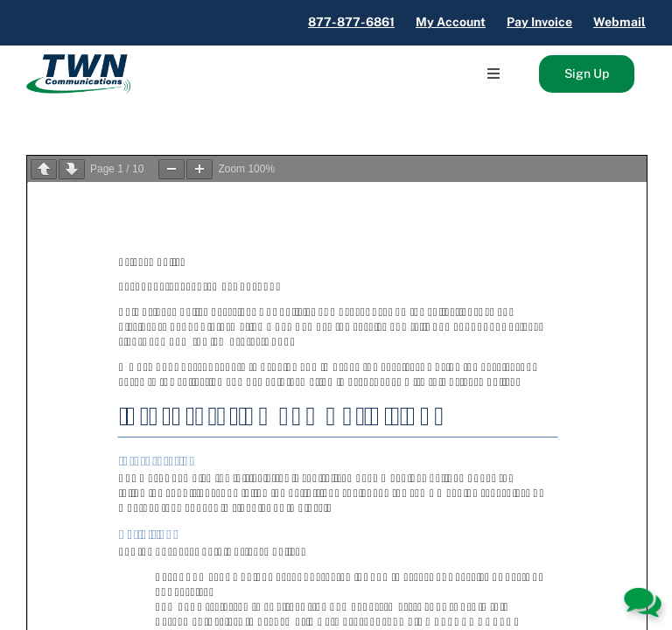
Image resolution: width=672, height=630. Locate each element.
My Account (451, 22)
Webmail (619, 22)
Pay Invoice (539, 22)
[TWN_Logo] (78, 61)
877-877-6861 (351, 22)
